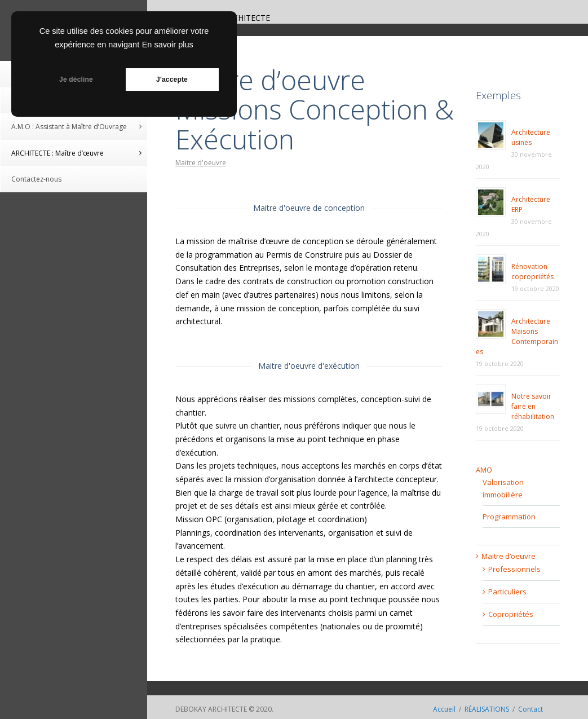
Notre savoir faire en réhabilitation (533, 406)
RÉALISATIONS (487, 709)
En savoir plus (168, 45)
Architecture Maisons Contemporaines (517, 336)
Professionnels (514, 569)
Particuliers (507, 592)
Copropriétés (511, 614)
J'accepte (172, 80)
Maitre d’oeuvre (509, 556)
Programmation (509, 517)
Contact (530, 709)
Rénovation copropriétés (532, 272)
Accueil (444, 709)
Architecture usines (531, 137)
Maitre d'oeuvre (201, 163)
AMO (484, 470)
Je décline (76, 80)
